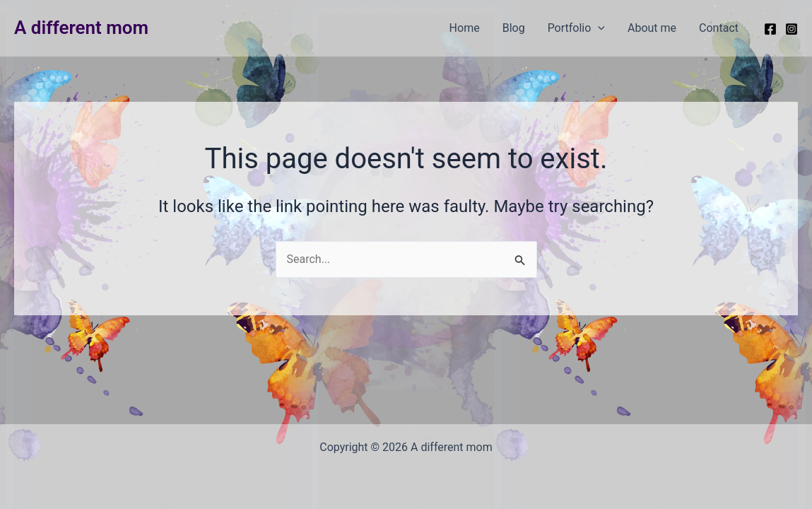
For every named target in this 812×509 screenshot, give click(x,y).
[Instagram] (792, 29)
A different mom (81, 28)
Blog (514, 28)
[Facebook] (770, 29)
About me (652, 28)
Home (465, 28)
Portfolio (576, 28)
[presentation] (598, 28)
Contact (719, 28)
